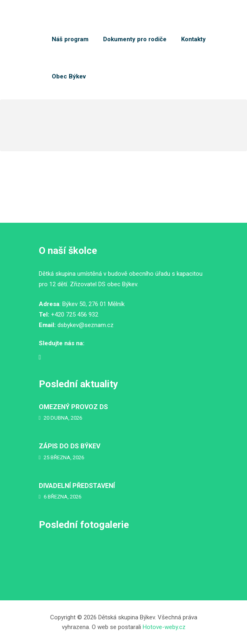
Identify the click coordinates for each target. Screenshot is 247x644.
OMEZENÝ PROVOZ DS (73, 407)
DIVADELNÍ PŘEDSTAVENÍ (77, 486)
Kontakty (193, 39)
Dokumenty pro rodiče (135, 39)
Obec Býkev (69, 76)
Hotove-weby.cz (164, 627)
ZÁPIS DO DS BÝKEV (70, 446)
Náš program (70, 39)
